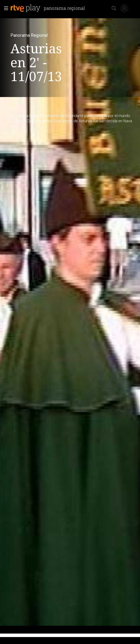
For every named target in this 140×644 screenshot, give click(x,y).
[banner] (49, 8)
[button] (5, 8)
